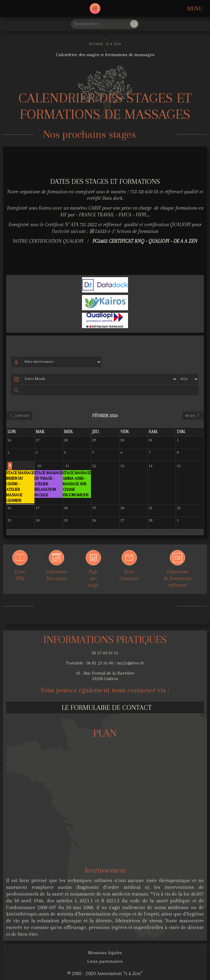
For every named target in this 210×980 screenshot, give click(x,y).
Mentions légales (105, 953)
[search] (100, 24)
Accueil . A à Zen (105, 44)
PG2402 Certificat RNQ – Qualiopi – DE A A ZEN (145, 241)
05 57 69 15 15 (105, 653)
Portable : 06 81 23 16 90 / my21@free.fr (105, 663)
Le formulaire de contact (107, 707)
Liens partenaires (105, 961)
